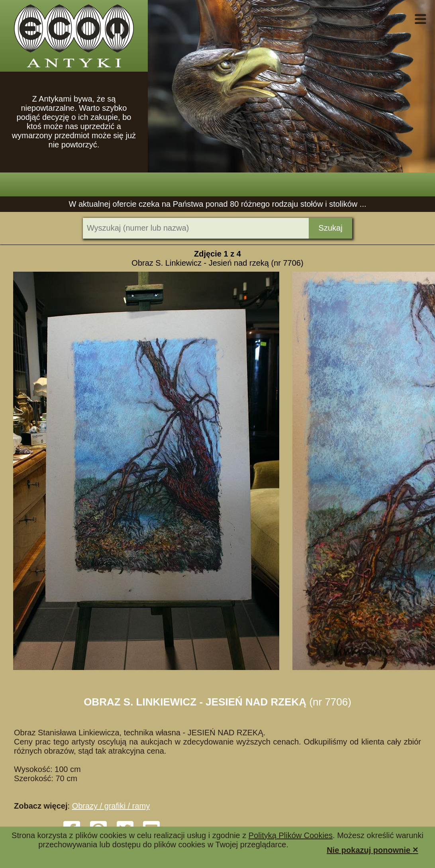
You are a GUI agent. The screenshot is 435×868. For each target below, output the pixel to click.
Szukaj (331, 228)
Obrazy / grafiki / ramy (111, 806)
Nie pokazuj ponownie (372, 849)
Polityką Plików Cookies (291, 835)
